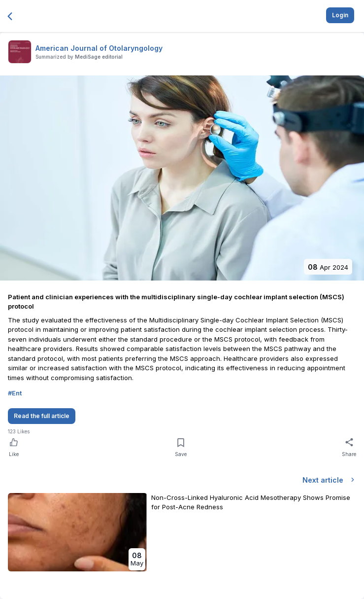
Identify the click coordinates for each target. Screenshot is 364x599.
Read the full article (42, 416)
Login (340, 15)
